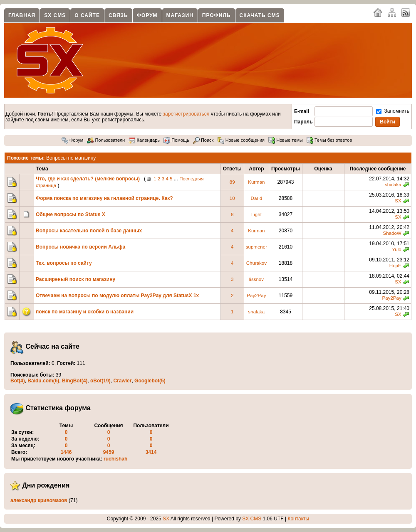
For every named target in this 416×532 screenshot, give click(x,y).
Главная (22, 15)
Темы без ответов (329, 140)
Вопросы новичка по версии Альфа (80, 247)
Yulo (396, 249)
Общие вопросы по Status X (71, 214)
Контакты (298, 519)
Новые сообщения (241, 140)
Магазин (180, 15)
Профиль (217, 15)
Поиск (203, 140)
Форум (147, 15)
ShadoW (392, 233)
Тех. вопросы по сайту (64, 263)
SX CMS (55, 15)
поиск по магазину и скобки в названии (85, 312)
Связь (118, 15)
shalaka (393, 185)
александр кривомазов (39, 500)
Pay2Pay (256, 296)
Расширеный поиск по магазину (76, 279)
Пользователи (106, 140)
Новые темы (286, 140)
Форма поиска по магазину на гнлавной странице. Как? (104, 198)
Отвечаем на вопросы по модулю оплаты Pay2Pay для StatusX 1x (117, 296)
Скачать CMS (260, 15)
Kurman (256, 182)
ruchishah (115, 459)
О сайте (87, 15)
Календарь (144, 140)
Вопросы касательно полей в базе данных (89, 231)
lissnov (256, 279)
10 (232, 198)
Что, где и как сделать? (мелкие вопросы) (88, 179)
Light (256, 214)
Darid (257, 198)
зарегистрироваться (186, 114)
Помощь (176, 140)
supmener (256, 247)
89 (232, 182)
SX (398, 201)
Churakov (256, 263)
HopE (395, 266)
